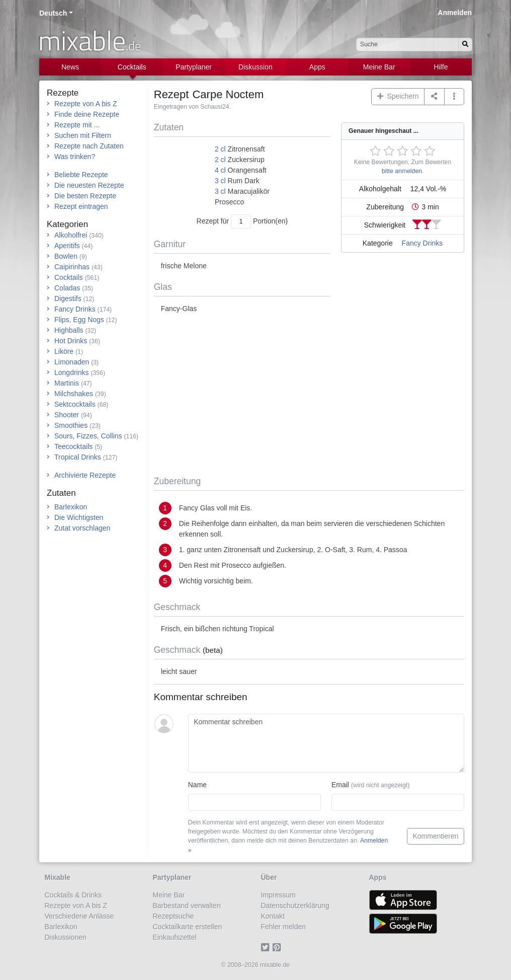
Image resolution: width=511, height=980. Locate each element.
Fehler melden (284, 927)
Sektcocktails (75, 404)
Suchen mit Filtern (83, 135)
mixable (90, 40)
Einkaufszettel (175, 937)
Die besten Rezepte (85, 196)
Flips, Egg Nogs (79, 320)
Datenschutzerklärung (295, 906)
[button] (454, 97)
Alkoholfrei (71, 235)
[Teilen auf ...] (434, 97)
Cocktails (132, 67)
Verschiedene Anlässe (79, 916)
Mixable (58, 877)
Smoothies (71, 425)
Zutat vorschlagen (82, 528)
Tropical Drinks (78, 457)
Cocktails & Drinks (73, 895)
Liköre (64, 351)
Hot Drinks (71, 341)
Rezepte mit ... (77, 125)
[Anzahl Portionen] (241, 221)
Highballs (69, 330)
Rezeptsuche (174, 916)
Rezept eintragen (81, 206)
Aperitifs (67, 246)
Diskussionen (66, 937)
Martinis (67, 383)
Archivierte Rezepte (85, 475)
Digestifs (68, 298)
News (70, 67)
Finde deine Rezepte (87, 114)
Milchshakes (74, 394)
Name (197, 785)
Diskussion (255, 67)
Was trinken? (75, 157)
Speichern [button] (398, 96)
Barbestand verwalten (187, 906)
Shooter (67, 415)
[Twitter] (267, 948)
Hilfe (441, 67)
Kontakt (273, 916)
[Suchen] (465, 45)
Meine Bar (379, 67)
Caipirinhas (72, 267)
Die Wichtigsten (79, 517)
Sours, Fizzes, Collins (88, 436)
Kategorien (67, 224)
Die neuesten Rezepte (89, 185)
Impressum (278, 895)
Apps (317, 67)
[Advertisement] (309, 395)
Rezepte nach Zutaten (89, 146)
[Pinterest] (278, 948)
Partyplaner (194, 67)
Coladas (67, 288)
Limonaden (72, 362)
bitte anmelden (402, 171)
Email (370, 785)
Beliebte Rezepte (81, 175)
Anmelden (455, 13)
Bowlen (66, 256)
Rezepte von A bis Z (86, 104)
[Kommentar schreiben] (326, 743)
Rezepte (63, 93)
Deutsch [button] (53, 13)
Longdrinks (72, 372)
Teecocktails (73, 446)
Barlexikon (71, 507)
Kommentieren (435, 836)
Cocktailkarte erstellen (188, 927)
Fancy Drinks (422, 243)
